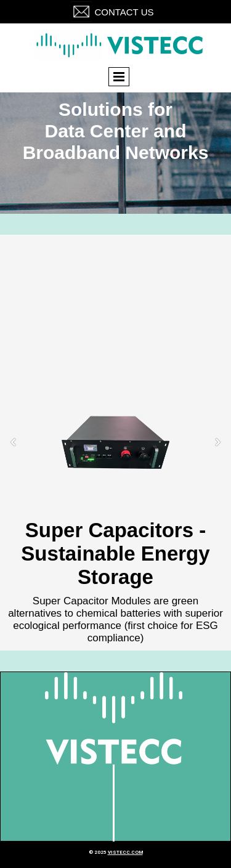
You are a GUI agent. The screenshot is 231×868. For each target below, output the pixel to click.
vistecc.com (125, 852)
